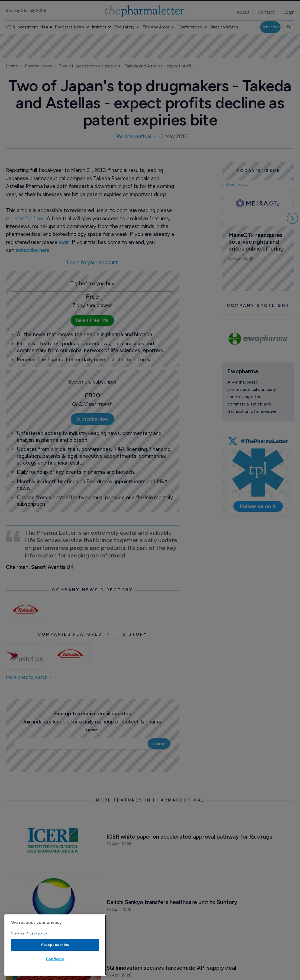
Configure (55, 959)
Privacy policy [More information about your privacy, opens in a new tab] (36, 933)
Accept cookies (55, 945)
